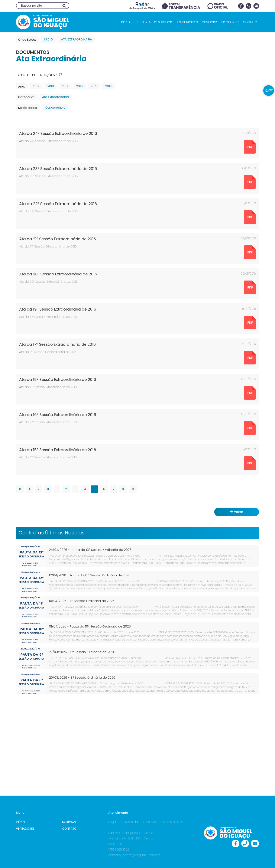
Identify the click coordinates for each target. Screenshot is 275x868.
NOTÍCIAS (69, 822)
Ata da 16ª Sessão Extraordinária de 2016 (58, 415)
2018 (49, 86)
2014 (107, 86)
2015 (93, 86)
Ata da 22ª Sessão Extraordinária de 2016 (58, 204)
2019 (35, 86)
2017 (64, 86)
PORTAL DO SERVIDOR (157, 22)
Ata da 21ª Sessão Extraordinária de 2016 (58, 239)
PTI (136, 22)
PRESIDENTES (230, 22)
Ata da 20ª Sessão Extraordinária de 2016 (58, 274)
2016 (78, 86)
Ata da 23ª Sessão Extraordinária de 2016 (58, 169)
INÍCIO (125, 22)
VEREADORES (25, 829)
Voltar (237, 512)
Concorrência (54, 108)
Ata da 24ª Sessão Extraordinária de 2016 (58, 133)
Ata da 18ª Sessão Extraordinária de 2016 (58, 379)
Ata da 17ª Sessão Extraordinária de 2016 (57, 344)
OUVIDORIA (210, 22)
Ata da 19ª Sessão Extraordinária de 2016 (58, 309)
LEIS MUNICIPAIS (187, 22)
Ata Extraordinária (54, 97)
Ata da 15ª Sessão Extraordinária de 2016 (58, 450)
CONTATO (250, 22)
